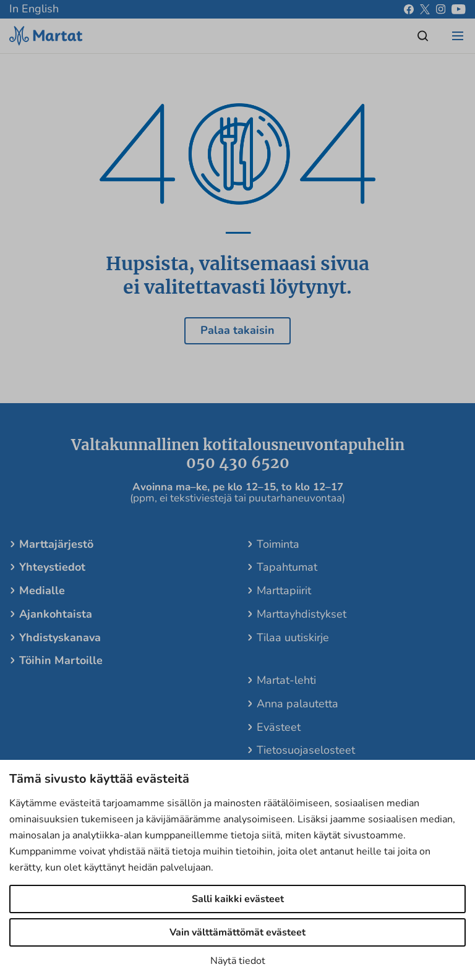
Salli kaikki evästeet (238, 899)
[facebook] (409, 9)
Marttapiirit (284, 590)
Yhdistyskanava (60, 637)
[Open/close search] (423, 36)
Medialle (42, 590)
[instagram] (441, 9)
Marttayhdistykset (302, 614)
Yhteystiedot (52, 567)
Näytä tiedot (238, 961)
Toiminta (278, 544)
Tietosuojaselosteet (306, 750)
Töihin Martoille (61, 660)
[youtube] (459, 9)
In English (34, 9)
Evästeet (279, 727)
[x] (425, 9)
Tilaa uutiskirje (293, 637)
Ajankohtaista (56, 614)
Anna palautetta (297, 704)
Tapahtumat (287, 567)
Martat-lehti (286, 680)
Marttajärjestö (56, 544)
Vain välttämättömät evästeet (237, 932)
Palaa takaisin (237, 330)
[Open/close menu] (458, 36)
